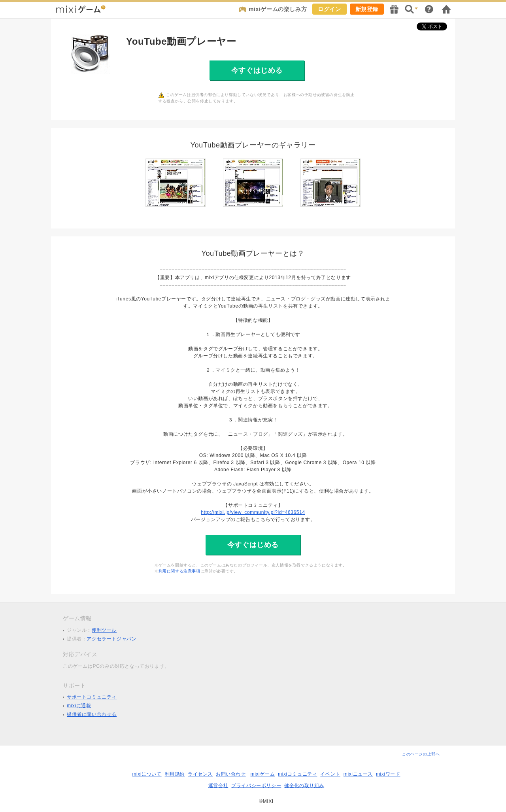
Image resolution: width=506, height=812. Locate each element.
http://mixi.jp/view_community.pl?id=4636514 (253, 512)
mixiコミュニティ (297, 774)
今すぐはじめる (257, 70)
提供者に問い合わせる (92, 714)
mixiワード (388, 774)
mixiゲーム (263, 774)
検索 (412, 9)
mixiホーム (446, 9)
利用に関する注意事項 (179, 571)
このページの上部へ (421, 754)
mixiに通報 (79, 706)
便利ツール (104, 630)
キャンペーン (394, 9)
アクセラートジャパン (111, 639)
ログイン (329, 9)
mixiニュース (358, 774)
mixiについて (147, 774)
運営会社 (218, 786)
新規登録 (367, 9)
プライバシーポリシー (256, 786)
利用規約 (175, 774)
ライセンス (200, 774)
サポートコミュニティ (92, 697)
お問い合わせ (231, 774)
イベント (330, 774)
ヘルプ (429, 9)
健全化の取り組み (304, 786)
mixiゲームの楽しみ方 (278, 9)
